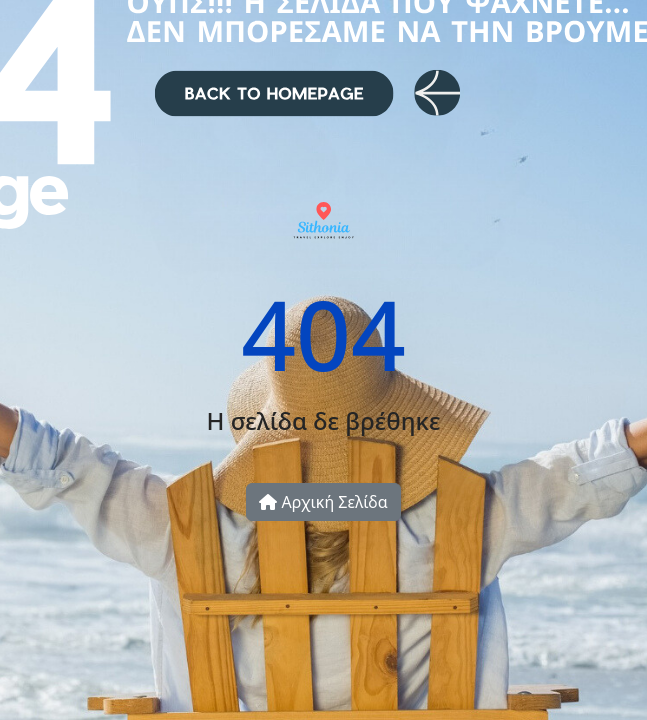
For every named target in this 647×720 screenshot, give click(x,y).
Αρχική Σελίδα (323, 502)
